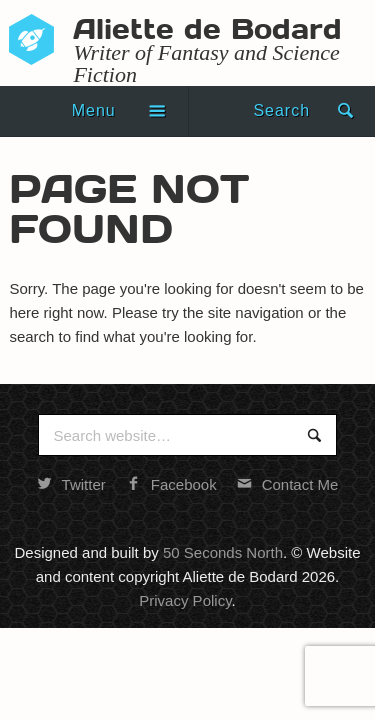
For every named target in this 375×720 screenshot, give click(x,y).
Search (281, 110)
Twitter (71, 484)
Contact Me (288, 484)
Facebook (171, 484)
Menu (94, 110)
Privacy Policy (185, 600)
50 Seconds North (223, 552)
